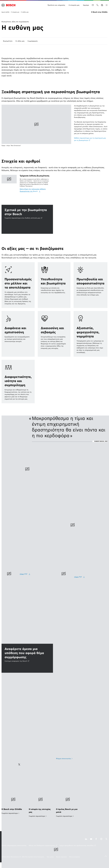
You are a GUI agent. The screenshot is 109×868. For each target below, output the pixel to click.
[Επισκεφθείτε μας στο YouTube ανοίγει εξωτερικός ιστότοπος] (91, 840)
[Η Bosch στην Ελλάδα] (14, 804)
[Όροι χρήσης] (50, 857)
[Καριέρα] (86, 5)
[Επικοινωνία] (93, 5)
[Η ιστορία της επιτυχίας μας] (41, 805)
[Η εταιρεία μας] (74, 5)
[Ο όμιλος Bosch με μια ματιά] (68, 805)
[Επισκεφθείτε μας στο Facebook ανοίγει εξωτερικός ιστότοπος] (96, 840)
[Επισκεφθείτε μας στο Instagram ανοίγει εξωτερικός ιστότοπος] (101, 840)
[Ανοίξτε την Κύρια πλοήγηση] (107, 5)
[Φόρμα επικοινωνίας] (64, 759)
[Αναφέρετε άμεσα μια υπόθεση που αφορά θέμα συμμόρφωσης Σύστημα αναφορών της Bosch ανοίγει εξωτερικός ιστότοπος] (27, 658)
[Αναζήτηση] (97, 5)
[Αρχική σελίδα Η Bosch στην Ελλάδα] (8, 5)
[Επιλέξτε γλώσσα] (102, 5)
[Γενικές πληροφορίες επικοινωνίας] (14, 846)
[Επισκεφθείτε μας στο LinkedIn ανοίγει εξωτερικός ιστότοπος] (86, 840)
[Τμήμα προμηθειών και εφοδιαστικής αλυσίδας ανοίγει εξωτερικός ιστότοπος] (77, 846)
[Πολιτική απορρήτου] (75, 857)
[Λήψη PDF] (25, 574)
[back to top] (106, 856)
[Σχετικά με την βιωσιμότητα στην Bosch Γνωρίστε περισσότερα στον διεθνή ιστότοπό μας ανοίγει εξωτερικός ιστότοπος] (27, 219)
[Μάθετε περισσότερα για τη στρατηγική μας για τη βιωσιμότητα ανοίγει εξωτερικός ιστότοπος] (91, 139)
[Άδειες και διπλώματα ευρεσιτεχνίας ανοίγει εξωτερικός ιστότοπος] (43, 846)
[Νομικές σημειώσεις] (61, 857)
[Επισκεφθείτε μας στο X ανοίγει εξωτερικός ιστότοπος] (106, 840)
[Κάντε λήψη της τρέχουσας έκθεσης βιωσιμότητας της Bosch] (36, 190)
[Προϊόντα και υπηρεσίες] (56, 5)
